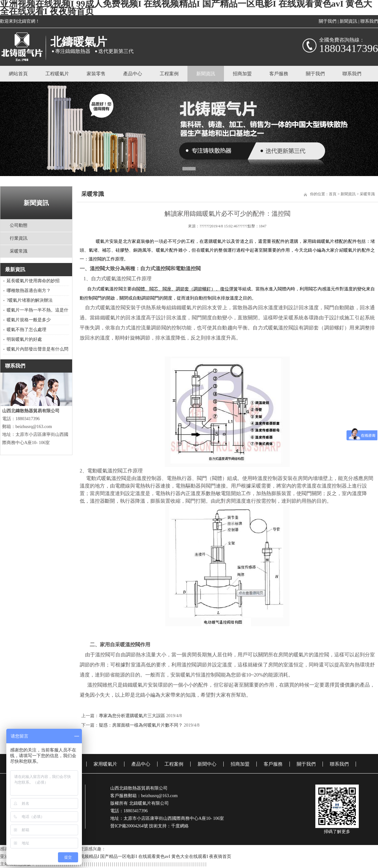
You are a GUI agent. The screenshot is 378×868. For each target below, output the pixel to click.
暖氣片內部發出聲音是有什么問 (37, 349)
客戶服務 (279, 74)
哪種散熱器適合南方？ (29, 291)
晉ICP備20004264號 (129, 826)
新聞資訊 (348, 21)
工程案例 (169, 74)
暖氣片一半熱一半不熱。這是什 (37, 310)
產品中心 (133, 74)
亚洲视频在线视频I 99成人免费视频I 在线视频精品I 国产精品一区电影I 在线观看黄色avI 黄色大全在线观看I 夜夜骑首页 (116, 857)
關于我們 (328, 21)
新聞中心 (207, 764)
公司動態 (19, 225)
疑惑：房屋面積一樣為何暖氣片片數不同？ (141, 725)
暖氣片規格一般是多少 (29, 320)
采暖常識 (19, 251)
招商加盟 (242, 74)
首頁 (333, 194)
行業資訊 (19, 238)
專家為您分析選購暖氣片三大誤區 (132, 716)
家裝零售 (96, 74)
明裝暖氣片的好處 (24, 339)
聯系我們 (369, 21)
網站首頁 (18, 74)
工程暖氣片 (57, 74)
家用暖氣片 (105, 764)
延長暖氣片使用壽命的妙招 (33, 281)
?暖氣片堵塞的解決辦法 (30, 300)
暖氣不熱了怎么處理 (26, 330)
